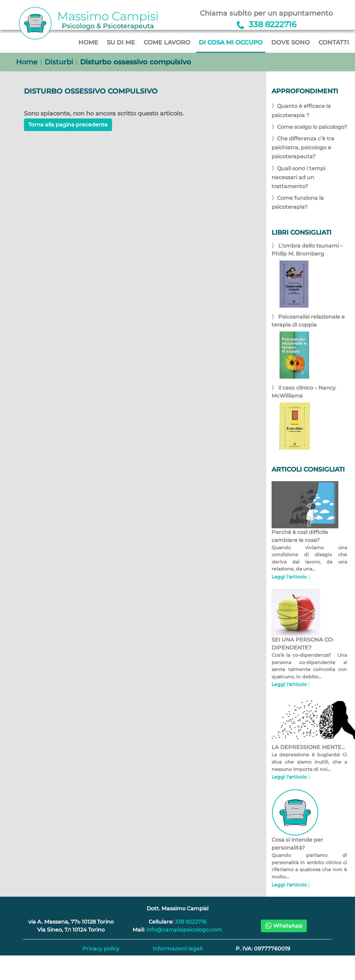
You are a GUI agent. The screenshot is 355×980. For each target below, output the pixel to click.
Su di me (121, 42)
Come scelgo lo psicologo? (312, 127)
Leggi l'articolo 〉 (291, 577)
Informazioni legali (177, 949)
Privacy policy (101, 949)
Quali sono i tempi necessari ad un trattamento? (298, 177)
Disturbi (59, 62)
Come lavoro (167, 42)
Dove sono (291, 42)
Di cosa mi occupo (231, 42)
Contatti (334, 42)
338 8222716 (191, 922)
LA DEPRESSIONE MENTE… (308, 747)
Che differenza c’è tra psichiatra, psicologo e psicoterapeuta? (303, 148)
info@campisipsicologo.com (184, 930)
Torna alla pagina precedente (68, 125)
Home (88, 42)
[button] (284, 926)
